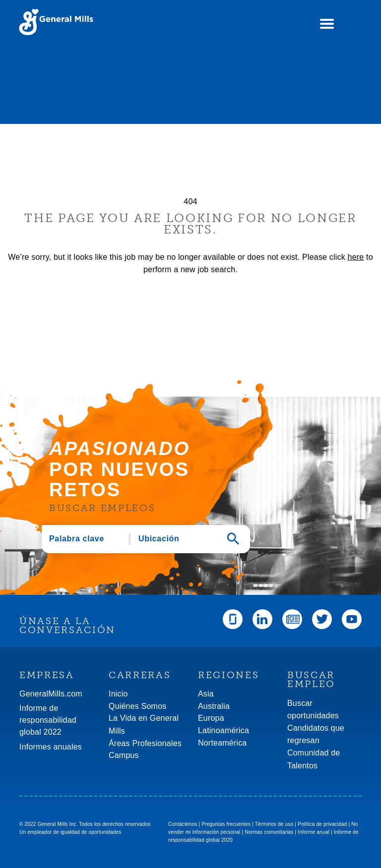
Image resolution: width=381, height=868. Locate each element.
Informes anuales (51, 747)
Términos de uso (274, 824)
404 (190, 202)
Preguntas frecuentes (226, 824)
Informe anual (314, 832)
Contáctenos (183, 824)
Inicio (118, 694)
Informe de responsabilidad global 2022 (48, 720)
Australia (214, 706)
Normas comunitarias (269, 832)
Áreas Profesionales (145, 743)
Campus (124, 755)
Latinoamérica (223, 730)
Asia (206, 694)
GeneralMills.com (51, 694)
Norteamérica (222, 743)
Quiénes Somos (137, 706)
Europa (211, 718)
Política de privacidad (322, 824)
